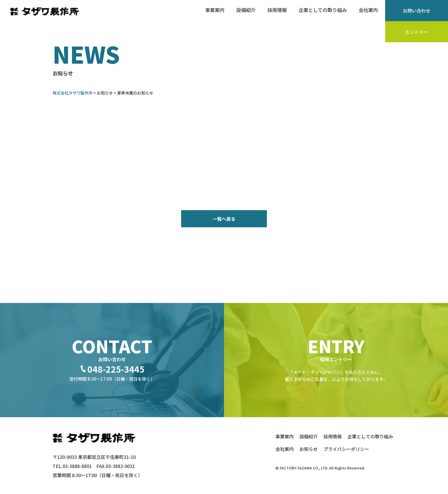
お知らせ (309, 449)
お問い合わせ (417, 11)
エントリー (417, 32)
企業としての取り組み (323, 10)
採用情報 (277, 10)
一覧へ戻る (224, 219)
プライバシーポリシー (346, 449)
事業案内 (215, 10)
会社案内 (368, 10)
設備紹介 (246, 10)
